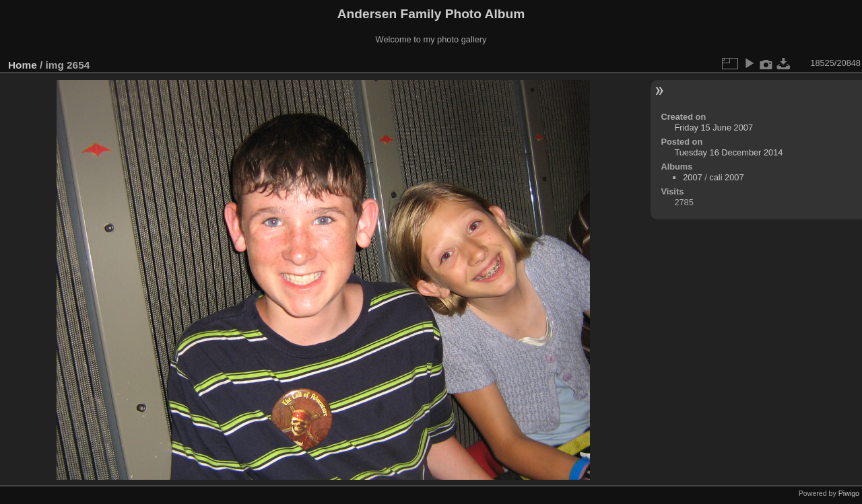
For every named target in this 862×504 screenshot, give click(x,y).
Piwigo (849, 493)
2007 (692, 177)
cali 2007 (726, 177)
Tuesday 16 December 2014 (728, 152)
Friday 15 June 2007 (714, 128)
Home (23, 65)
